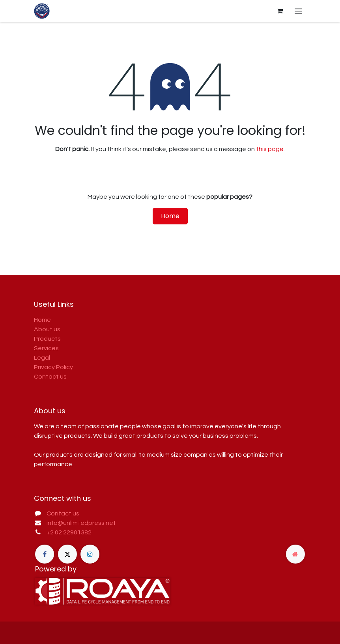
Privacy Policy (53, 367)
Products (47, 339)
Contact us (50, 377)
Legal (42, 358)
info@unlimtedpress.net (81, 523)
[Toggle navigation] (298, 11)
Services (46, 348)
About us (47, 329)
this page (270, 149)
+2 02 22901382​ (69, 532)
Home (170, 216)
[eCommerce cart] (280, 11)
